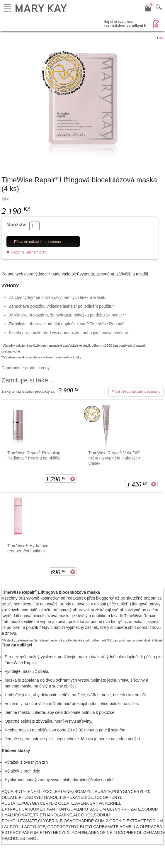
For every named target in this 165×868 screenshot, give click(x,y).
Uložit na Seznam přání (29, 252)
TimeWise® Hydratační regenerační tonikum (28, 548)
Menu (7, 7)
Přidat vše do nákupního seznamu (136, 392)
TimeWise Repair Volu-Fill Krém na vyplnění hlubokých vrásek (114, 458)
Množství (16, 225)
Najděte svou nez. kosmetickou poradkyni (123, 23)
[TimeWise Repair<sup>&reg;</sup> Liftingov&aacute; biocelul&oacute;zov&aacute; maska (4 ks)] (83, 102)
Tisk (160, 38)
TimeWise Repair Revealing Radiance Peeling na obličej (34, 455)
